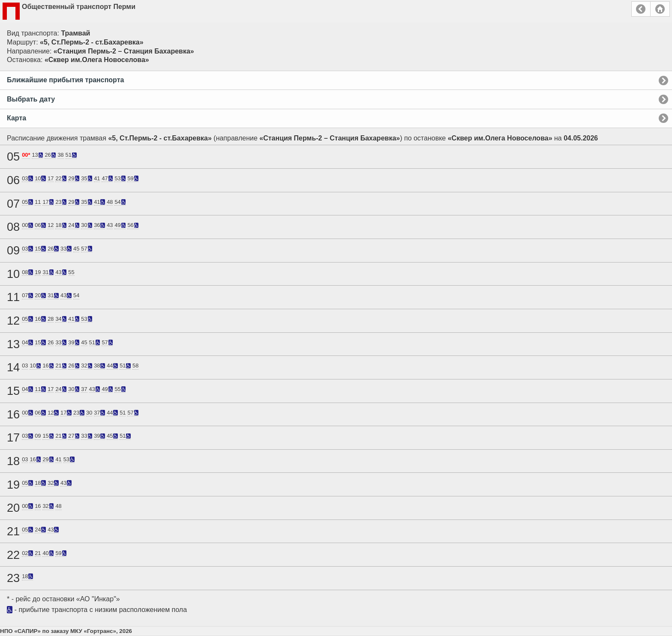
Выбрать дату (31, 99)
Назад (641, 9)
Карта (16, 118)
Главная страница (660, 9)
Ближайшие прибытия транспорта (65, 80)
